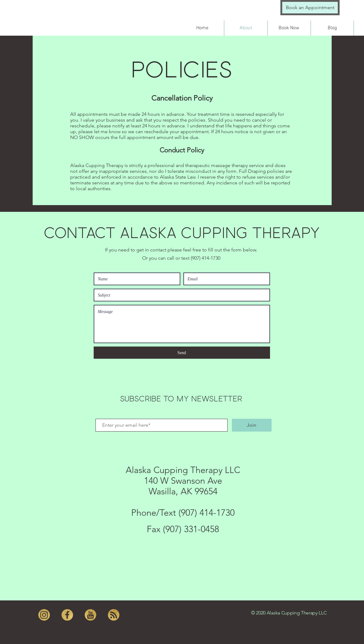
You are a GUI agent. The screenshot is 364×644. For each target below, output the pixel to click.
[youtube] (90, 615)
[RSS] (114, 615)
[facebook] (67, 615)
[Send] (182, 353)
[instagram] (44, 615)
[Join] (252, 425)
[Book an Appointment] (310, 8)
